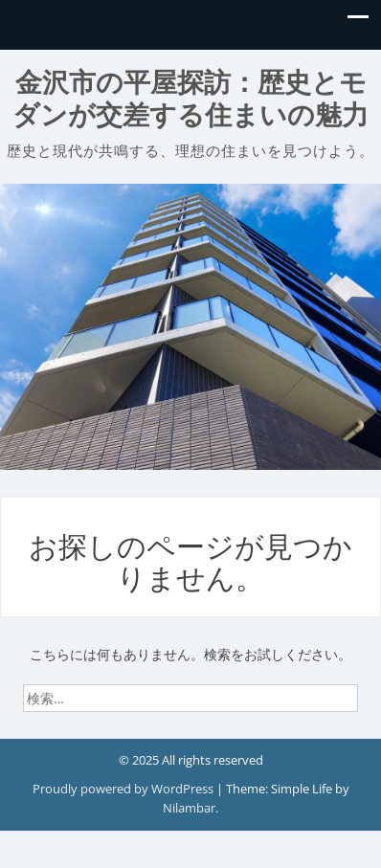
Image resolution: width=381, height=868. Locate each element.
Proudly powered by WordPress (124, 789)
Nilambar (189, 808)
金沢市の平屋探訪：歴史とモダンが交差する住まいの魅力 (190, 99)
